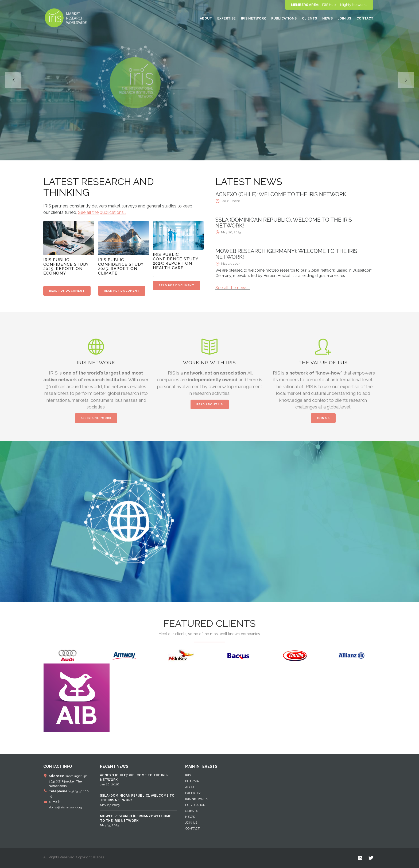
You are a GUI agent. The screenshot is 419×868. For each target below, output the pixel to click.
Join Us (345, 18)
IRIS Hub (329, 5)
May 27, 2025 (137, 800)
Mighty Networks (354, 5)
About (206, 18)
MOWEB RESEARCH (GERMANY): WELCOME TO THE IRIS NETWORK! (286, 254)
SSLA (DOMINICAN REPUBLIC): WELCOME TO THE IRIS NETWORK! (284, 223)
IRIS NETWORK (253, 18)
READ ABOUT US (210, 408)
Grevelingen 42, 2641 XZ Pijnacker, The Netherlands (68, 781)
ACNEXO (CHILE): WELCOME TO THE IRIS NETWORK (281, 194)
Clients (309, 18)
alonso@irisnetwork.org (65, 807)
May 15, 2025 (136, 821)
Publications (284, 18)
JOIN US (323, 421)
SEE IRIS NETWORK (96, 421)
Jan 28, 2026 (134, 780)
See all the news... (233, 288)
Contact (365, 18)
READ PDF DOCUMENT (67, 291)
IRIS (188, 775)
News (327, 18)
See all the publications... (102, 212)
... (217, 208)
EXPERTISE (226, 18)
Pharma (192, 781)
